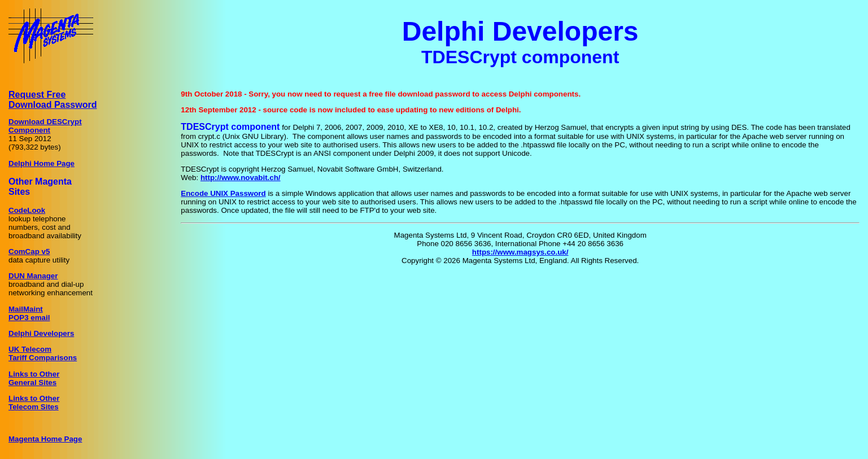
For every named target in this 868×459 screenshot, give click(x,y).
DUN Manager (33, 276)
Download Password (53, 105)
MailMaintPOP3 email (29, 313)
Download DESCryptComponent (45, 126)
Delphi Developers (41, 333)
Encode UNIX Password (223, 193)
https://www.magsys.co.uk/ (520, 252)
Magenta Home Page (45, 439)
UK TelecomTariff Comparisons (43, 353)
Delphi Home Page (42, 163)
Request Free (37, 95)
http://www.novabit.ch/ (241, 178)
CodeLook (27, 210)
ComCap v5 (29, 252)
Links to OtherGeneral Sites (34, 378)
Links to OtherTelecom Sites (34, 403)
